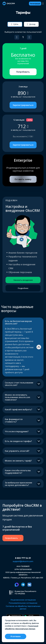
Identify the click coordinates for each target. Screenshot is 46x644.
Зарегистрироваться (23, 105)
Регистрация (35, 4)
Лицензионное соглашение (23, 600)
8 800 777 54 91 (23, 558)
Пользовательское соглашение (23, 603)
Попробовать (23, 72)
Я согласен (16, 636)
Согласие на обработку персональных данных (23, 607)
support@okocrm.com (23, 561)
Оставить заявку (23, 179)
